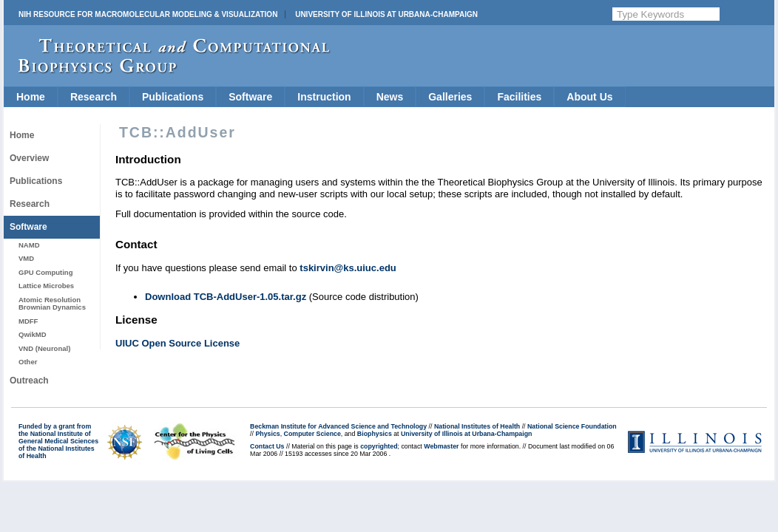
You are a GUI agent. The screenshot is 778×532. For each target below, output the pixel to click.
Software (250, 97)
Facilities (519, 97)
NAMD (29, 245)
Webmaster (441, 446)
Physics (267, 434)
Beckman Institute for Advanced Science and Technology (338, 426)
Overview (29, 158)
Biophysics (375, 434)
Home (31, 97)
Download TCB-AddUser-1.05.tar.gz (226, 297)
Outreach (29, 381)
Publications (173, 97)
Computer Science (312, 434)
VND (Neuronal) (44, 348)
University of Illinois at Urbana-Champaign (386, 14)
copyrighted (379, 446)
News (390, 97)
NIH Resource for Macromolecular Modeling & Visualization (148, 14)
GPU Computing (45, 272)
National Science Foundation (572, 426)
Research (94, 97)
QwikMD (33, 334)
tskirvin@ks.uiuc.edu (348, 268)
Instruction (324, 97)
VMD (26, 258)
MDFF (28, 321)
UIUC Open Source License (177, 343)
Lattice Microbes (46, 286)
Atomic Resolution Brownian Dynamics (52, 303)
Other (28, 362)
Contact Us (267, 446)
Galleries (450, 97)
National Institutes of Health (477, 426)
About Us (589, 97)
